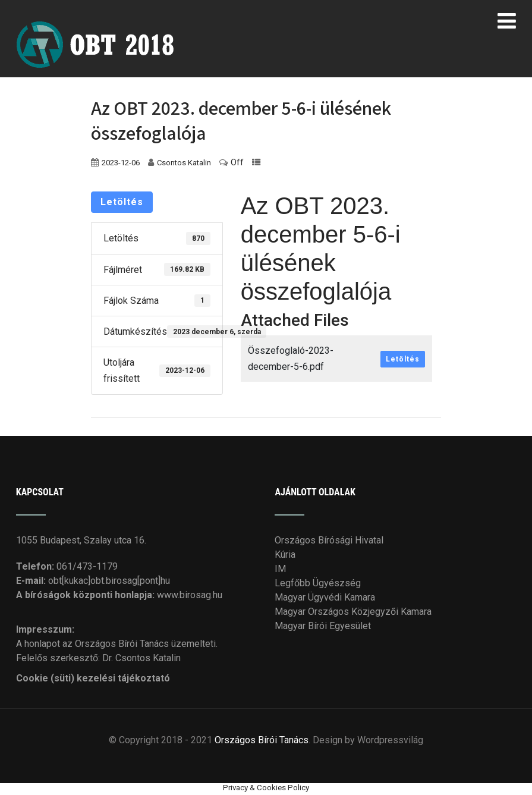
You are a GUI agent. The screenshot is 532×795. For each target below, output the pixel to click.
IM (280, 569)
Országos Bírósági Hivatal (329, 540)
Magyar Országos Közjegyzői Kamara (353, 612)
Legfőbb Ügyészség (318, 583)
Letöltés (122, 202)
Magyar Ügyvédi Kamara (325, 597)
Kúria (285, 554)
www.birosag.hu (190, 595)
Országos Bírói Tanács (262, 740)
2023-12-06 (121, 163)
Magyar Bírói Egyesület (323, 626)
